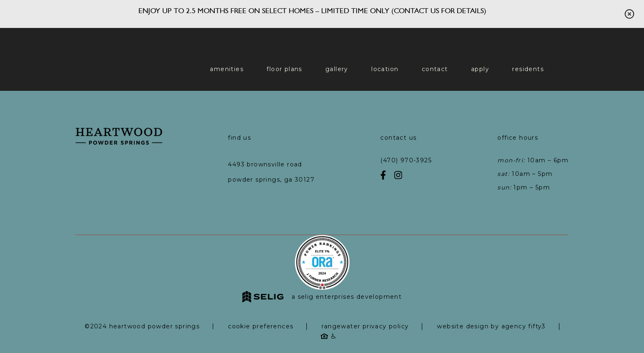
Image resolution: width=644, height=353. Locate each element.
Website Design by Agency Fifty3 (491, 326)
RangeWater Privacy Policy (365, 326)
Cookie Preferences (261, 326)
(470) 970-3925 (406, 160)
